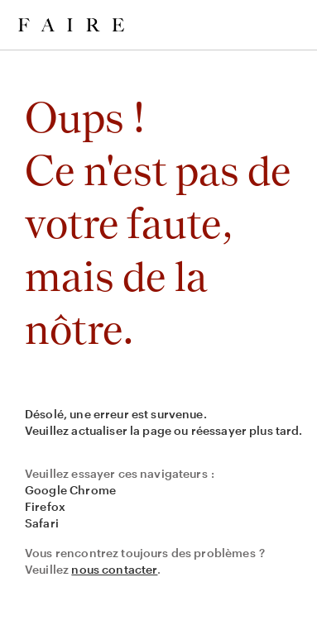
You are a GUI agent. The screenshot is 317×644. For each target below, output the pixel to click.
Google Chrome (70, 490)
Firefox (45, 506)
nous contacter (114, 569)
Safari (42, 523)
